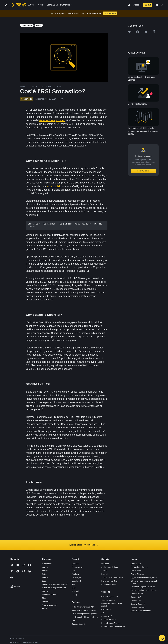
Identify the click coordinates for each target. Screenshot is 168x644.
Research (75, 591)
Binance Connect (78, 624)
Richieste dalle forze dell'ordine (113, 626)
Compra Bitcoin (137, 594)
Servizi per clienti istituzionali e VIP (85, 617)
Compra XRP (136, 601)
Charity (74, 595)
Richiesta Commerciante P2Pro (84, 610)
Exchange (76, 564)
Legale (45, 581)
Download (105, 564)
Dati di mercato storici (110, 581)
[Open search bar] (128, 5)
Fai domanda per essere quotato (84, 614)
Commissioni (106, 609)
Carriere (45, 567)
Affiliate (104, 571)
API (103, 613)
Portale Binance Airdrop (110, 623)
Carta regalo (76, 577)
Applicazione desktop (110, 567)
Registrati (148, 5)
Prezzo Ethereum (138, 574)
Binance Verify (107, 616)
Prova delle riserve (109, 584)
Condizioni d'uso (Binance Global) (55, 584)
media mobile (54, 186)
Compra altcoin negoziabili (141, 611)
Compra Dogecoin (138, 604)
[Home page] (19, 5)
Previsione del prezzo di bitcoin (143, 587)
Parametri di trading (109, 620)
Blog (44, 598)
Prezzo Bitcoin (136, 571)
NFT (73, 584)
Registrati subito (143, 171)
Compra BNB (136, 597)
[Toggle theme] (162, 5)
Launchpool (76, 581)
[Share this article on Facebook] (138, 32)
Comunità (46, 601)
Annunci (45, 571)
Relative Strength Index (52, 120)
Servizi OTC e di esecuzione (112, 577)
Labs (74, 621)
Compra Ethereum (138, 607)
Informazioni (47, 564)
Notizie (45, 574)
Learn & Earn (136, 564)
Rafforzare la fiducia (50, 595)
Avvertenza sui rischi (50, 605)
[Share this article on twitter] (129, 32)
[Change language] (157, 5)
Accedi (137, 5)
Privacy (45, 591)
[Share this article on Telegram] (146, 32)
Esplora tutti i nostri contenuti (84, 545)
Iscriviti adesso (110, 13)
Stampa (45, 577)
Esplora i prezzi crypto (140, 567)
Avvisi (44, 608)
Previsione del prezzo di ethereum (144, 590)
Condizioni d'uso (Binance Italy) (54, 588)
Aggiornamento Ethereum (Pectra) (144, 577)
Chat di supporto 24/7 (110, 597)
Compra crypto (77, 567)
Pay (73, 571)
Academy (75, 574)
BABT (74, 588)
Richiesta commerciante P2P (83, 607)
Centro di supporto (108, 600)
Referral (105, 574)
